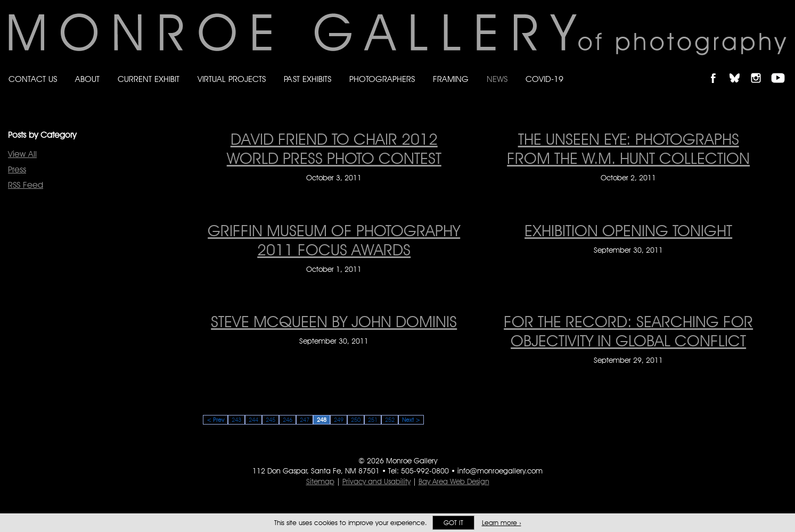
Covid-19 (544, 79)
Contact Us (33, 79)
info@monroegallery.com (500, 471)
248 (322, 420)
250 (356, 420)
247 (305, 420)
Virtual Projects (232, 79)
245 (271, 420)
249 (339, 420)
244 (253, 420)
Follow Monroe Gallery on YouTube (782, 69)
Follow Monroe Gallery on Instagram (760, 69)
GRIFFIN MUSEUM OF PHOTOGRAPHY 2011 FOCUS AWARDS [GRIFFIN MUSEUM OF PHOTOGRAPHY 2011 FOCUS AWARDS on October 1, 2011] (334, 240)
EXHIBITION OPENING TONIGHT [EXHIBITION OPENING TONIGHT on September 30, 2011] (628, 230)
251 (373, 420)
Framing (451, 79)
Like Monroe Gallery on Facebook (718, 69)
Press (17, 169)
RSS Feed (26, 185)
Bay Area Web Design (454, 481)
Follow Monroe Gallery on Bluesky (740, 69)
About (87, 79)
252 (390, 420)
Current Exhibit (149, 79)
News (497, 79)
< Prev (215, 420)
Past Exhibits (308, 79)
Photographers (382, 79)
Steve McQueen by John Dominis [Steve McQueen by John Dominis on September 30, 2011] (334, 321)
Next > (411, 420)
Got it (453, 523)
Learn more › (502, 523)
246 (288, 420)
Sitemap (320, 481)
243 (236, 420)
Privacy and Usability (376, 481)
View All (22, 154)
